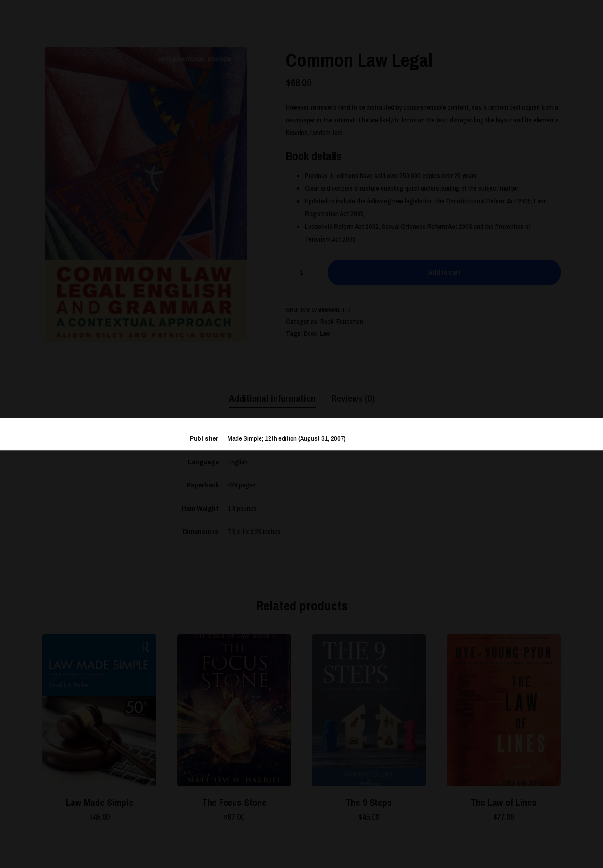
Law (325, 333)
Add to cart (444, 272)
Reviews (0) (353, 398)
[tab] (272, 399)
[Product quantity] (305, 272)
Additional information (272, 398)
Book (327, 322)
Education (350, 322)
